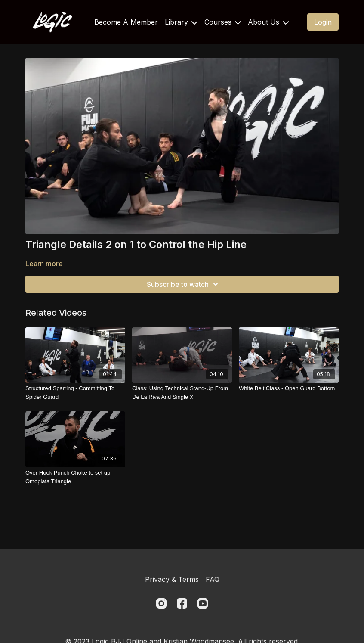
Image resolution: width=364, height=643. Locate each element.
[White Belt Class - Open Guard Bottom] (289, 388)
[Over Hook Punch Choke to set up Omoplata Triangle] (75, 477)
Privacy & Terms (172, 579)
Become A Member (126, 22)
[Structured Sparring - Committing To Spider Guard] (75, 393)
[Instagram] (161, 603)
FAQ (213, 579)
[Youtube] (203, 603)
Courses (223, 22)
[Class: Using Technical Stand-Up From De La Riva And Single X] (182, 393)
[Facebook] (182, 603)
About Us (268, 22)
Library (181, 22)
